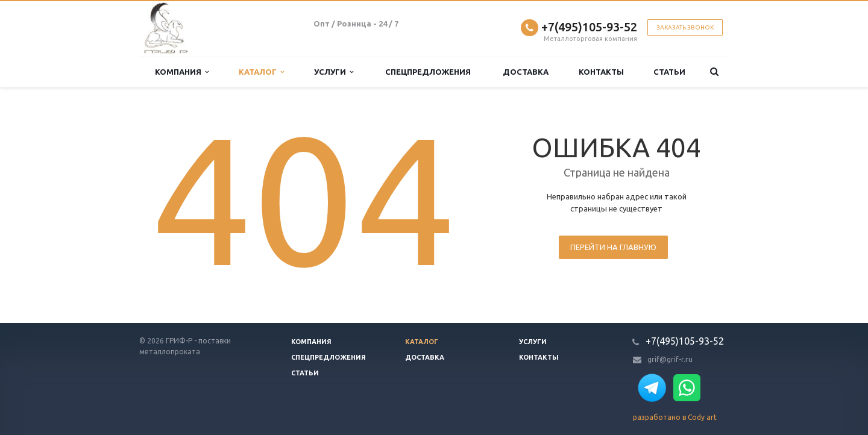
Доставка (526, 72)
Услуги (334, 72)
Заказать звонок (685, 27)
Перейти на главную (613, 247)
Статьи (669, 72)
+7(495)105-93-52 (589, 27)
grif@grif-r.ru (670, 359)
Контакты (601, 72)
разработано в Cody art (675, 417)
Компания (182, 72)
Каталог (261, 72)
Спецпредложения (428, 72)
